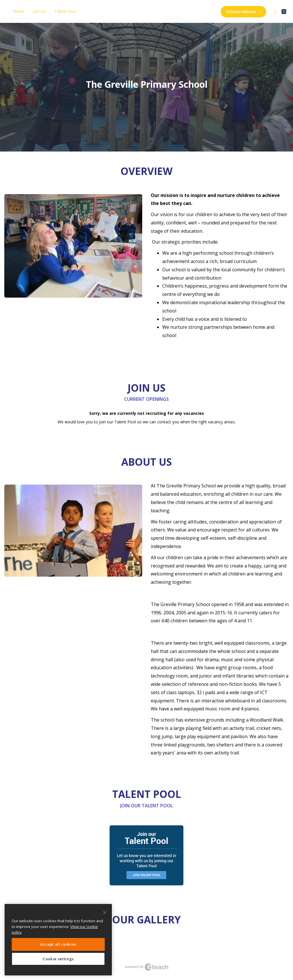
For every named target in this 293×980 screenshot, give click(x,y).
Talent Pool (65, 11)
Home (19, 11)
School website (243, 12)
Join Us (39, 11)
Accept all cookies (58, 944)
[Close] (105, 913)
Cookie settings (58, 959)
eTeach (146, 967)
